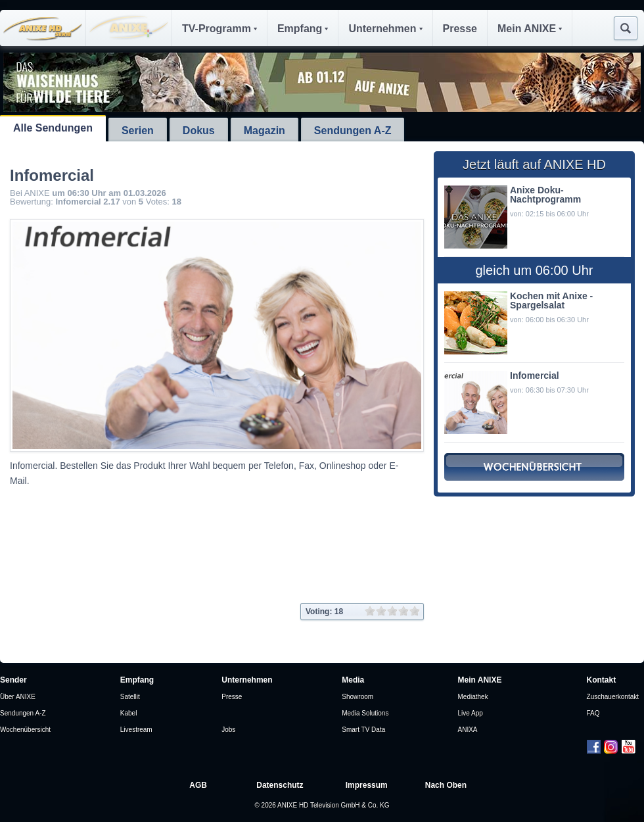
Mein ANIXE (530, 29)
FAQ (593, 713)
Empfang (303, 29)
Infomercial (535, 375)
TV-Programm (219, 29)
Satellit (130, 697)
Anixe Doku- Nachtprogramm (545, 195)
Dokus (199, 131)
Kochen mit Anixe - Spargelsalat (551, 301)
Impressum (367, 785)
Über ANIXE (18, 697)
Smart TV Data (363, 730)
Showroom (357, 697)
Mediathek (473, 697)
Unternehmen (385, 29)
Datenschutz (280, 785)
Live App (471, 713)
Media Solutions (365, 713)
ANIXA (468, 730)
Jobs (228, 730)
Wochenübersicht (25, 730)
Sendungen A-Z (353, 131)
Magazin (264, 131)
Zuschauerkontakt (613, 697)
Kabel (129, 713)
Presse (460, 29)
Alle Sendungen (53, 128)
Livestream (136, 730)
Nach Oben (446, 785)
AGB (198, 785)
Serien (138, 131)
